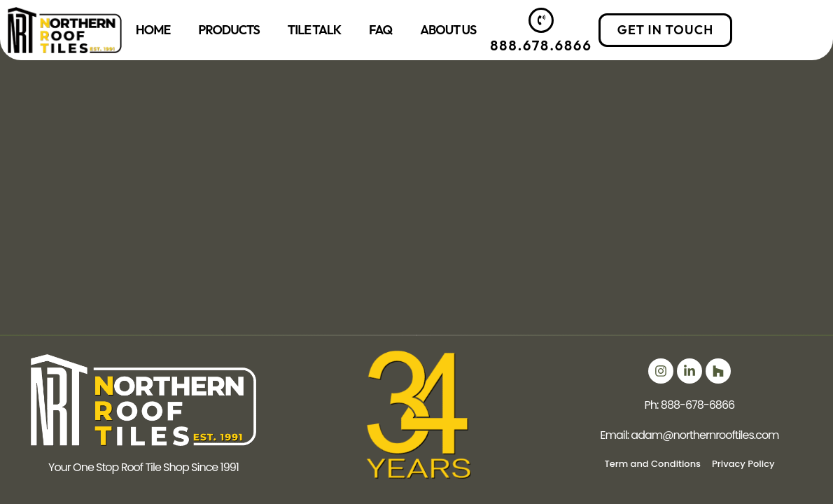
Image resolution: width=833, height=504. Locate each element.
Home (153, 30)
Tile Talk (314, 30)
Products (229, 30)
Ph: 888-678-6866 (690, 405)
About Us (448, 30)
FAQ (380, 30)
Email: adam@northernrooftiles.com (689, 435)
